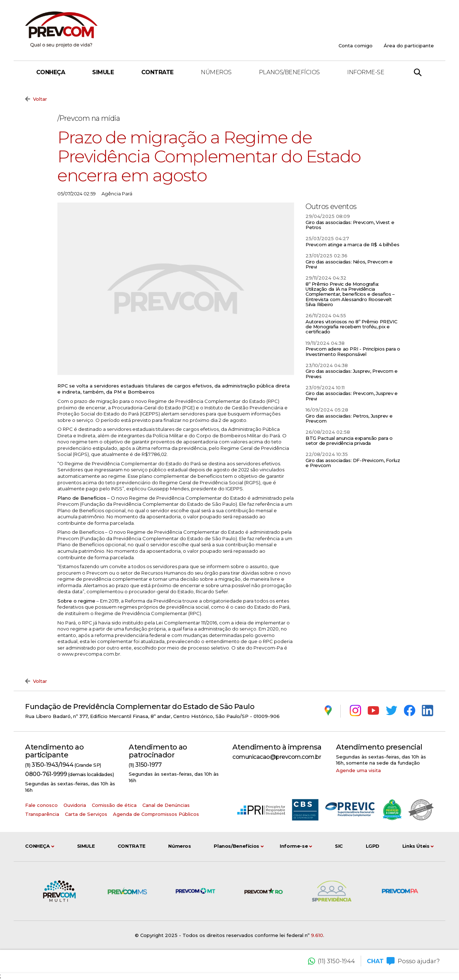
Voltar (36, 99)
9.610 (317, 935)
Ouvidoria (75, 805)
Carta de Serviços (86, 814)
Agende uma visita (358, 770)
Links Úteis (418, 847)
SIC (339, 846)
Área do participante (409, 46)
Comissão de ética (114, 805)
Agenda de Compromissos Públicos (156, 814)
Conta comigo (356, 46)
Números (216, 72)
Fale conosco (41, 805)
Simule (103, 72)
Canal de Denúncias (166, 805)
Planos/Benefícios (289, 72)
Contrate (157, 72)
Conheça (51, 72)
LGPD (373, 846)
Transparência (42, 814)
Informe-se (366, 72)
